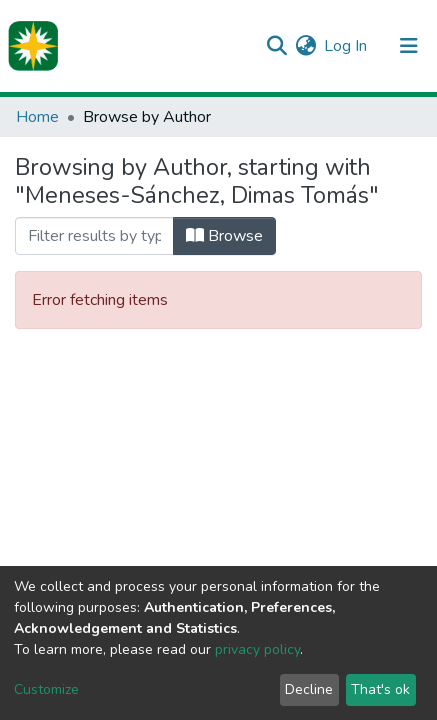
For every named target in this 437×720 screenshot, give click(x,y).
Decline (309, 689)
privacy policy (257, 649)
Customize (46, 689)
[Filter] (94, 236)
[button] (305, 46)
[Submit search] (276, 46)
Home (37, 117)
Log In (346, 46)
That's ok (380, 689)
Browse (224, 236)
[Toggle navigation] (409, 46)
